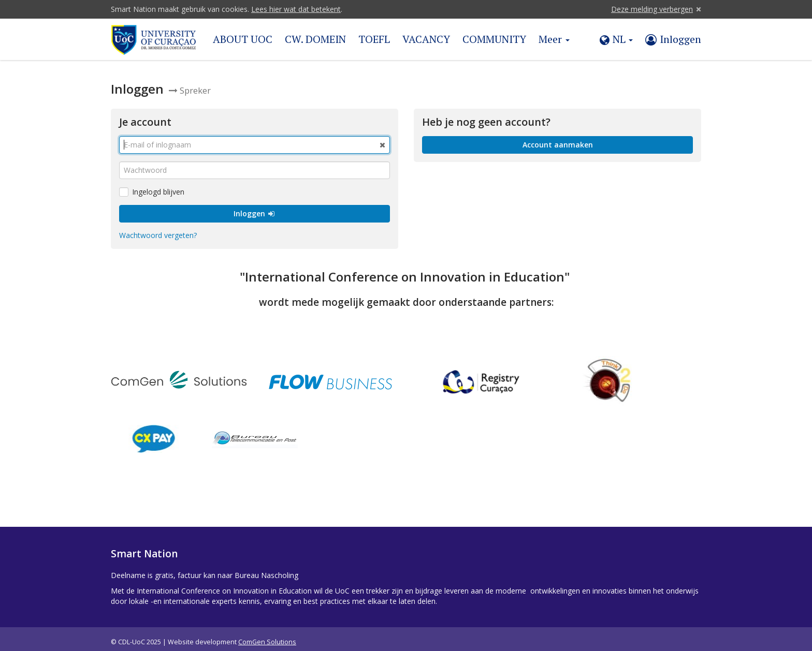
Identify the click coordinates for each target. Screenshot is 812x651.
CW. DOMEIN (315, 39)
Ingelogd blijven (152, 186)
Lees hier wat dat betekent (296, 9)
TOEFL (374, 39)
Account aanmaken (558, 138)
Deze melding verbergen (652, 9)
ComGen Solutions (267, 636)
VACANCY (426, 39)
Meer (554, 39)
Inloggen (255, 207)
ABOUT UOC (243, 39)
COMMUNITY (494, 39)
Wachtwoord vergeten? (158, 229)
